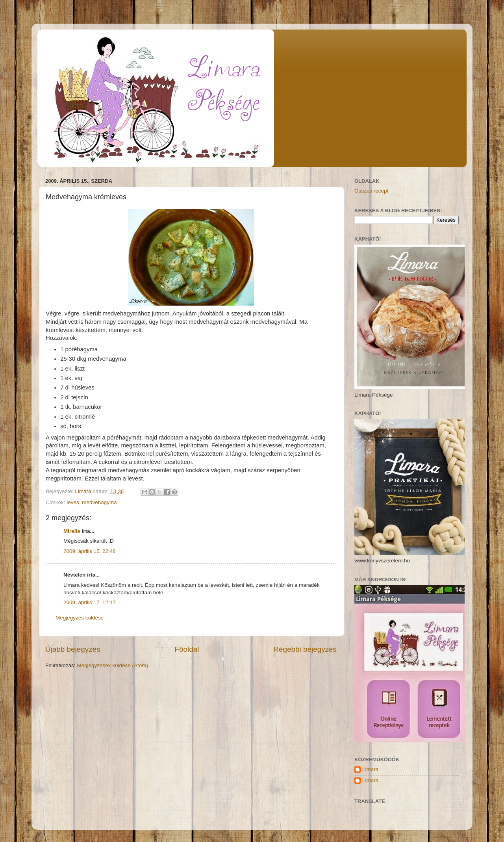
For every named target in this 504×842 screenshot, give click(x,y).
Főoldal (187, 649)
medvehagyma (99, 502)
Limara (370, 769)
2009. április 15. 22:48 (90, 551)
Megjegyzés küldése (80, 618)
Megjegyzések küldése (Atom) (112, 665)
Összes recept (371, 191)
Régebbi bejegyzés (305, 649)
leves (73, 502)
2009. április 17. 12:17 (90, 602)
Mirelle (72, 531)
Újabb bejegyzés (73, 649)
